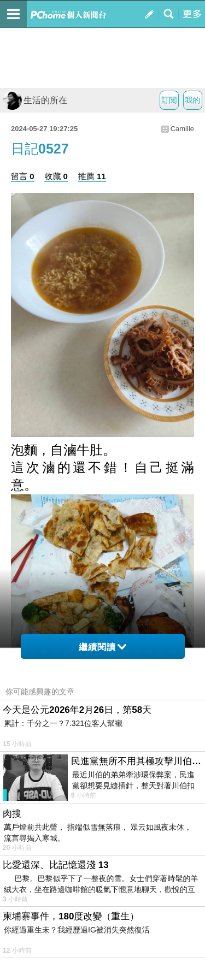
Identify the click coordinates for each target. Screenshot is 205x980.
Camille (182, 129)
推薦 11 (92, 176)
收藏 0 (56, 176)
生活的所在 (35, 100)
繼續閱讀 (102, 647)
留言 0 (23, 176)
